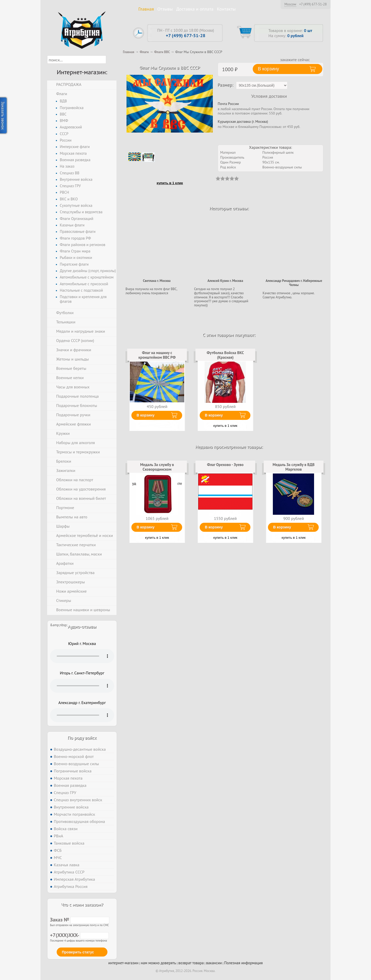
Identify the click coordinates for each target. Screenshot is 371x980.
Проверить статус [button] (78, 952)
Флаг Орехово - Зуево (225, 465)
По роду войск (82, 738)
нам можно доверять (158, 963)
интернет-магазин (123, 963)
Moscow (290, 4)
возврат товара (191, 963)
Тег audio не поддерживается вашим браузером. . (82, 656)
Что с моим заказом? (82, 905)
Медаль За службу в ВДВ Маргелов (294, 467)
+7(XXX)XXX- (79, 935)
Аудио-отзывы (82, 627)
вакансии (214, 963)
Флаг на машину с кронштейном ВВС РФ (157, 355)
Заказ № (80, 920)
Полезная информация (243, 963)
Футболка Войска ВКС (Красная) (225, 355)
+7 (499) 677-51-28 (313, 4)
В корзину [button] (268, 69)
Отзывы (165, 9)
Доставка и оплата (195, 9)
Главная (146, 9)
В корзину (146, 415)
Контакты (226, 9)
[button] (111, 60)
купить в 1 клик (170, 183)
